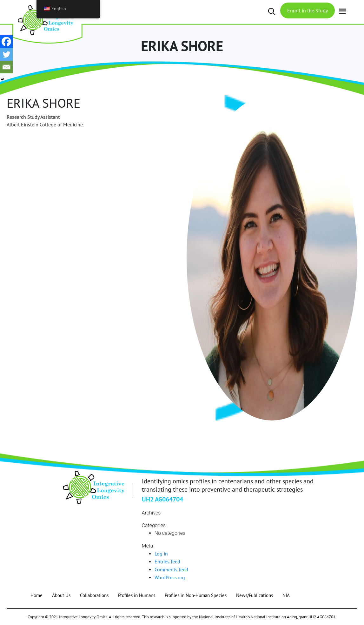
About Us (61, 595)
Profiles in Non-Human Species (196, 595)
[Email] (6, 67)
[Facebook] (6, 42)
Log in (161, 554)
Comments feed (171, 569)
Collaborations (94, 595)
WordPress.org (170, 577)
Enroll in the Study (308, 10)
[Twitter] (6, 54)
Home (36, 595)
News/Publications (255, 595)
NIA (286, 595)
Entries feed (167, 561)
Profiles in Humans (137, 595)
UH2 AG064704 (162, 499)
